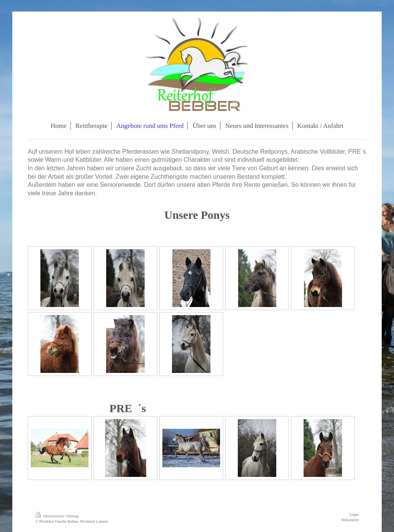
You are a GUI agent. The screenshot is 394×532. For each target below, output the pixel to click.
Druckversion (50, 516)
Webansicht (350, 520)
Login (354, 514)
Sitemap (73, 516)
